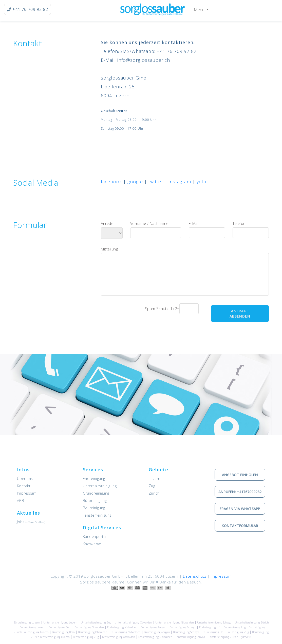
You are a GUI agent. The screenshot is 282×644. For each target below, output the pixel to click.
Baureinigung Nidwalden (126, 632)
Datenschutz (195, 576)
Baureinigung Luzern (36, 632)
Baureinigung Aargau (157, 632)
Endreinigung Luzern (32, 627)
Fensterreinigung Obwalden (119, 637)
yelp (201, 182)
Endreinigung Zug (234, 627)
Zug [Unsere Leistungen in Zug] (152, 486)
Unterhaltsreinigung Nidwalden (175, 622)
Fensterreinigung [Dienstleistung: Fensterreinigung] (97, 515)
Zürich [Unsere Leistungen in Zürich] (154, 493)
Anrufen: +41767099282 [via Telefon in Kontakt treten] (240, 492)
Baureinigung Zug (238, 632)
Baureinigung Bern (63, 632)
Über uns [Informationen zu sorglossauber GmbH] (25, 479)
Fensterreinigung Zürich (223, 637)
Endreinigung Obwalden (89, 627)
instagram (180, 182)
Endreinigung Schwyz (183, 627)
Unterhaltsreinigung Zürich (252, 622)
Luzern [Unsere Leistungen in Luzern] (155, 479)
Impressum (27, 493)
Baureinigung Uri (213, 632)
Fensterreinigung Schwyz (191, 637)
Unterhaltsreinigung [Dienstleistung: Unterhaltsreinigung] (100, 486)
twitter (156, 182)
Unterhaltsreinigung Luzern (60, 622)
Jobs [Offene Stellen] (31, 522)
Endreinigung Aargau (154, 627)
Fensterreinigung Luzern (55, 637)
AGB (21, 501)
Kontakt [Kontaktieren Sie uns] (24, 486)
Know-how (92, 544)
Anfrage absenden (240, 314)
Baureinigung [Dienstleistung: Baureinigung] (94, 508)
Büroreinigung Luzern (27, 622)
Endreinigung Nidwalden (122, 627)
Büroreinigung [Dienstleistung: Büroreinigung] (95, 501)
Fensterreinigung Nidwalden (155, 637)
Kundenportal (95, 536)
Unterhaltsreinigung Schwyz (214, 622)
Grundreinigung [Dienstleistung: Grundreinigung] (96, 493)
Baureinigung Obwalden (93, 632)
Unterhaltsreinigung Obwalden (133, 622)
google (135, 182)
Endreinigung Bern (60, 627)
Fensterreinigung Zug (86, 637)
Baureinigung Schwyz (186, 632)
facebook (111, 182)
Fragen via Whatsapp (240, 509)
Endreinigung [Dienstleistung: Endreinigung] (94, 479)
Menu (200, 10)
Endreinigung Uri (210, 627)
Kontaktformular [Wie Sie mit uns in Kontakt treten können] (240, 526)
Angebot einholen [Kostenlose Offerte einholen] (240, 475)
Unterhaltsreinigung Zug (96, 622)
